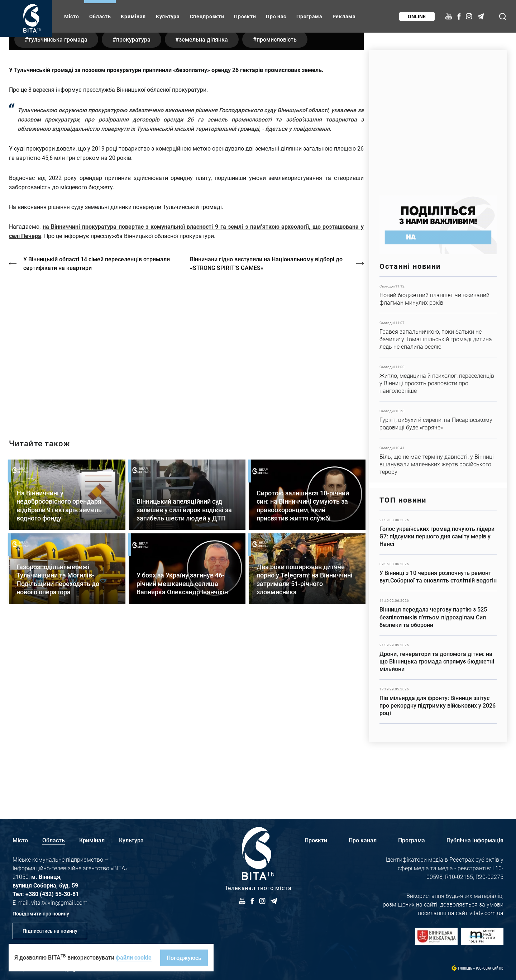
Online (417, 16)
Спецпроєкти (207, 16)
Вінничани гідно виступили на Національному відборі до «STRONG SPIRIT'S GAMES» (267, 441)
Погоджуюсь (184, 958)
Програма (309, 16)
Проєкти (245, 16)
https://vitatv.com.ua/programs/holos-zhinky (186, 526)
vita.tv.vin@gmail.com (59, 902)
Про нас (276, 16)
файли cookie (134, 957)
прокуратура (134, 217)
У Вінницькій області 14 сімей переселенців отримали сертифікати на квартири (97, 441)
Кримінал (133, 16)
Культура (168, 16)
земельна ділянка (205, 217)
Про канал (363, 840)
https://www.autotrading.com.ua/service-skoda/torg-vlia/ (438, 119)
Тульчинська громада (58, 217)
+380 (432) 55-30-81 (52, 894)
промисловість (278, 217)
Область (100, 16)
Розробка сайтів (490, 968)
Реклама (344, 16)
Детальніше (438, 295)
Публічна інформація (475, 840)
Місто (72, 16)
